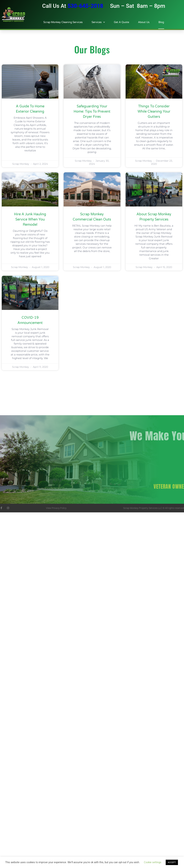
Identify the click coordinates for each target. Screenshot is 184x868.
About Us (144, 22)
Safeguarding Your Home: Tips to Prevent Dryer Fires (92, 112)
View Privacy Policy (56, 508)
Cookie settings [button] (153, 862)
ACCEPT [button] (172, 862)
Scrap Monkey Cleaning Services (63, 22)
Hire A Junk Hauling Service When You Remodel (30, 219)
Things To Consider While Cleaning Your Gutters (154, 112)
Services (98, 22)
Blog (161, 22)
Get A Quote (121, 22)
